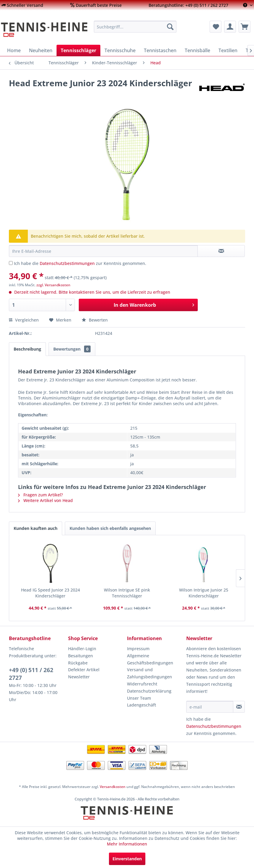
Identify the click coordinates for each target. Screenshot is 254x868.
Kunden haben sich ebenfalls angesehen (110, 528)
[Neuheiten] (41, 50)
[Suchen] (170, 27)
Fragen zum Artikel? (40, 495)
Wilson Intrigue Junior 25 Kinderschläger (204, 593)
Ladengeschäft (142, 705)
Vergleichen (24, 320)
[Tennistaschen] (160, 50)
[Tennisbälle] (197, 50)
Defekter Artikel (84, 670)
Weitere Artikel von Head (45, 500)
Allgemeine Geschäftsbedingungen (150, 659)
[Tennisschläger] (78, 50)
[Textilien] (228, 50)
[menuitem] (22, 5)
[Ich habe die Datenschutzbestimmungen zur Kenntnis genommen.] (11, 263)
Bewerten (95, 320)
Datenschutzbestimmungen (67, 263)
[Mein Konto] (230, 27)
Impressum (138, 649)
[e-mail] (210, 707)
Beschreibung (27, 349)
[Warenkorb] (245, 27)
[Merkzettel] (216, 27)
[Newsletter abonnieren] (239, 707)
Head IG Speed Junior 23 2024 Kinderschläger (50, 593)
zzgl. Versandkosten (53, 285)
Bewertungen (72, 349)
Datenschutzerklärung (149, 691)
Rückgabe (78, 663)
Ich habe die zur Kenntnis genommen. (80, 263)
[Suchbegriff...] (135, 27)
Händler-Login (82, 649)
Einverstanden (127, 859)
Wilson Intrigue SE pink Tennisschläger (127, 593)
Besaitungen (81, 656)
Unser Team (139, 698)
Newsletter (79, 677)
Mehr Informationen (127, 844)
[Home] (14, 50)
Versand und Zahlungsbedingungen (149, 673)
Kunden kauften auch (36, 528)
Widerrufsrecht (142, 684)
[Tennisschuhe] (120, 50)
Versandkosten (113, 787)
